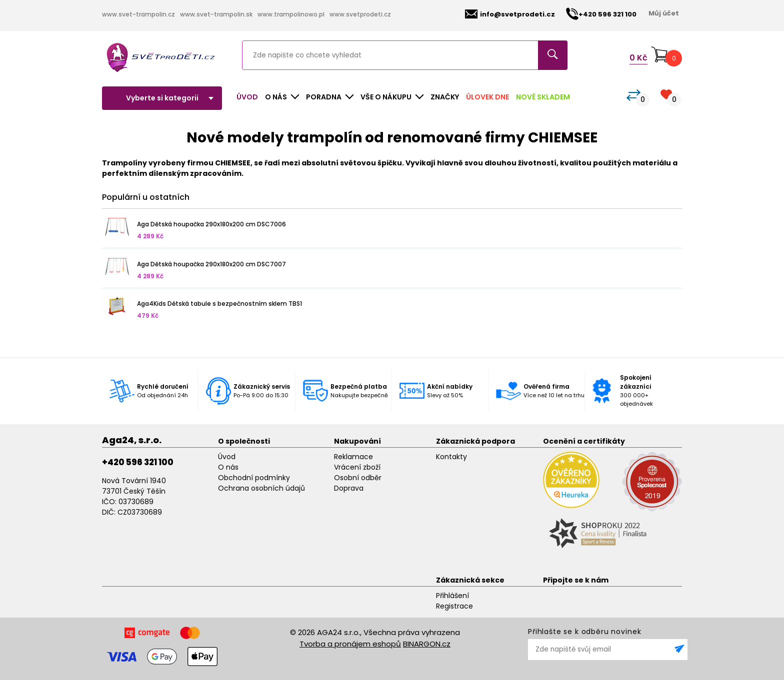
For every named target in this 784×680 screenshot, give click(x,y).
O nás (228, 467)
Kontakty (451, 457)
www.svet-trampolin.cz (138, 14)
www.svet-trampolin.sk (216, 14)
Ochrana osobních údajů (261, 488)
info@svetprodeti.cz (510, 14)
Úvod (247, 97)
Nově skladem (543, 97)
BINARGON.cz (427, 644)
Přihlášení (452, 596)
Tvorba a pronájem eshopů (350, 644)
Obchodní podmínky (254, 478)
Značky (445, 97)
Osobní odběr (358, 478)
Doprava (349, 488)
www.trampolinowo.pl (291, 14)
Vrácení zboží (357, 467)
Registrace (454, 606)
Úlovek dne (487, 97)
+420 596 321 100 (138, 462)
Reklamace (353, 457)
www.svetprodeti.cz (360, 14)
